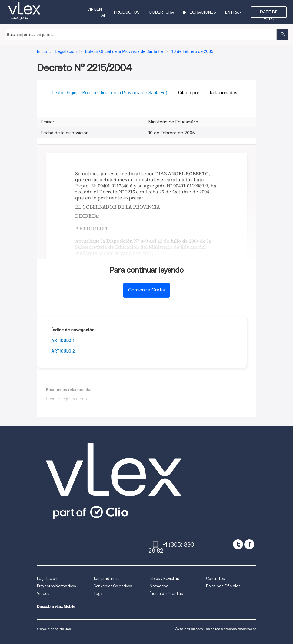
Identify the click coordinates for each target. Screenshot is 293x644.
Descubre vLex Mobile (56, 607)
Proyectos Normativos (56, 586)
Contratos (215, 578)
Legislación (47, 578)
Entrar (233, 12)
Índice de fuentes (166, 594)
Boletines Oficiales (223, 586)
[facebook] (249, 544)
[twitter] (238, 544)
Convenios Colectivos (113, 586)
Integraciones (200, 12)
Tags (98, 594)
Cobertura (161, 12)
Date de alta (269, 14)
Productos (127, 12)
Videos (43, 594)
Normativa (159, 586)
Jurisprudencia (107, 578)
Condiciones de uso (54, 629)
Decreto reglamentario (67, 399)
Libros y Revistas (164, 578)
